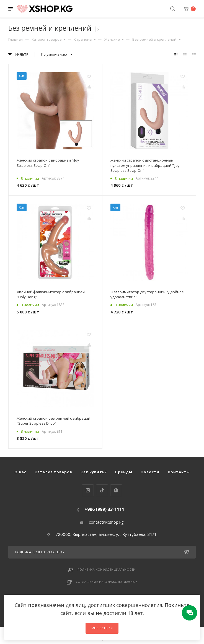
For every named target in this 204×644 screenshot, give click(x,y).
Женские (114, 39)
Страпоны (85, 39)
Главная (16, 39)
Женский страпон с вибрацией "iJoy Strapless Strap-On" (48, 163)
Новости (150, 472)
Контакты (179, 472)
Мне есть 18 (102, 628)
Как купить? (94, 472)
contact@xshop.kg (106, 522)
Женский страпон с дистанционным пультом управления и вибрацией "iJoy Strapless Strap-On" (145, 165)
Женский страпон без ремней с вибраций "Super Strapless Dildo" (53, 421)
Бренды (124, 472)
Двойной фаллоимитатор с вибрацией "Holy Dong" (51, 294)
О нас (20, 472)
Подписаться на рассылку (102, 552)
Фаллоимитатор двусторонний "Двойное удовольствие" (147, 294)
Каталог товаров (48, 39)
